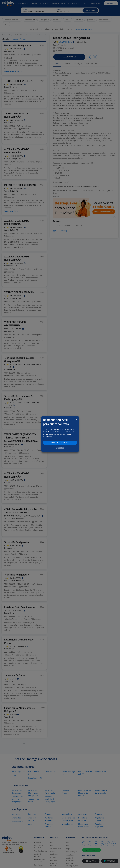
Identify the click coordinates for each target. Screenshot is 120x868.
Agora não (60, 448)
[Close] (76, 420)
